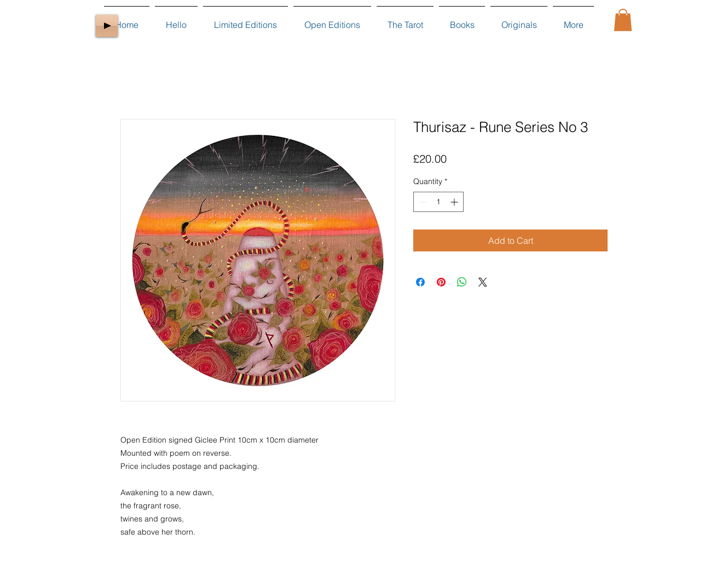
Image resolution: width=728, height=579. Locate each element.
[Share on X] (483, 282)
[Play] (107, 26)
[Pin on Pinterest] (441, 282)
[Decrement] (422, 202)
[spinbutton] (438, 202)
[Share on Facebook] (420, 282)
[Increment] (455, 202)
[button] (623, 20)
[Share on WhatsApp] (462, 282)
